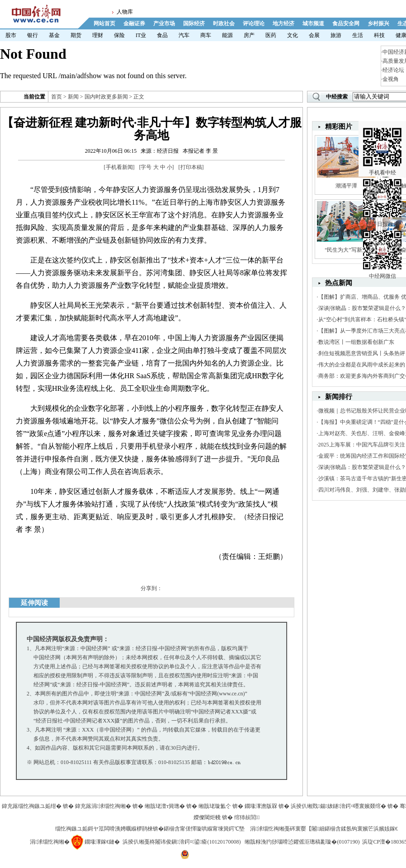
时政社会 (224, 23)
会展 (314, 35)
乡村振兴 (378, 23)
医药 (271, 35)
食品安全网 (346, 23)
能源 (227, 35)
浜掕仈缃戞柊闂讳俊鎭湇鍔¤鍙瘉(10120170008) (182, 842)
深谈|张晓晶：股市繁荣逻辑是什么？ (362, 308)
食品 (162, 35)
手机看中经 (382, 136)
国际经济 (194, 23)
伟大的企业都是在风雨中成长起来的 (362, 365)
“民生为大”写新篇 (346, 250)
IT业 (141, 35)
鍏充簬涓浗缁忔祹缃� (103, 806)
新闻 (73, 97)
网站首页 (104, 23)
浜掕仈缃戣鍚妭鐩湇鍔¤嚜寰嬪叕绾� (338, 806)
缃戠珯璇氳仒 (215, 806)
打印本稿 (191, 167)
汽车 (184, 35)
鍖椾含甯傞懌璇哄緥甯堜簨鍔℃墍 (204, 829)
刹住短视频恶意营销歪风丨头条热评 (362, 353)
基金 (54, 35)
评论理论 (254, 23)
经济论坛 (393, 70)
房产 (249, 35)
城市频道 (313, 23)
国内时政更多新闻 (106, 97)
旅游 (336, 35)
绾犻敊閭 (247, 817)
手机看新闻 (119, 167)
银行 (33, 35)
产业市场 (164, 23)
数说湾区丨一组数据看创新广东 (356, 342)
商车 (206, 35)
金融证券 (134, 23)
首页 (57, 97)
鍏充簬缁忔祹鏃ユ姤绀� (32, 806)
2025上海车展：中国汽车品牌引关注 (362, 445)
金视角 (391, 79)
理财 (98, 35)
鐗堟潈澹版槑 (261, 806)
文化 (293, 35)
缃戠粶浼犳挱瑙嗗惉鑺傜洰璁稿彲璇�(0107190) (302, 842)
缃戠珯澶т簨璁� (165, 806)
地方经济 (283, 23)
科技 (379, 35)
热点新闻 (339, 283)
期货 (76, 35)
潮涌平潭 (346, 186)
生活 (358, 35)
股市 (11, 35)
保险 (119, 35)
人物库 (125, 12)
